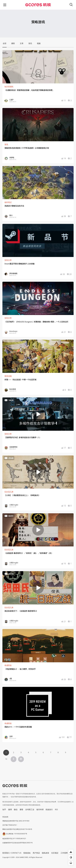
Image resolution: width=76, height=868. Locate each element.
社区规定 (55, 853)
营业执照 (5, 817)
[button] (71, 852)
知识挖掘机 (9, 87)
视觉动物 (8, 376)
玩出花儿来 (9, 492)
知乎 (4, 810)
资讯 (6, 144)
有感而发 (8, 665)
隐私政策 (46, 853)
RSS (56, 810)
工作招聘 (64, 853)
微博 (10, 810)
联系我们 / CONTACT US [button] (12, 853)
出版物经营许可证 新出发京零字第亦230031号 (18, 843)
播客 (21, 810)
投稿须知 (27, 853)
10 (6, 759)
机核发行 (49, 810)
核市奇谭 (40, 810)
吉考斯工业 (30, 810)
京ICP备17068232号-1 (10, 825)
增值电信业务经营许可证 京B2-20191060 (16, 821)
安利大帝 (8, 260)
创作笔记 (8, 202)
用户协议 (36, 853)
